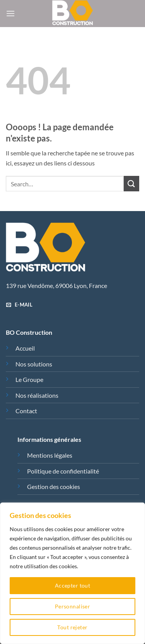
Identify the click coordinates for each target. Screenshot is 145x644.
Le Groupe (29, 379)
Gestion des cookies (54, 486)
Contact (26, 411)
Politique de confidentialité (63, 471)
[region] (72, 573)
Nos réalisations (37, 395)
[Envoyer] (131, 183)
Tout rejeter (72, 627)
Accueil (25, 348)
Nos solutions (34, 364)
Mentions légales (50, 455)
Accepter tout (72, 585)
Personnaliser (72, 606)
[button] (10, 13)
